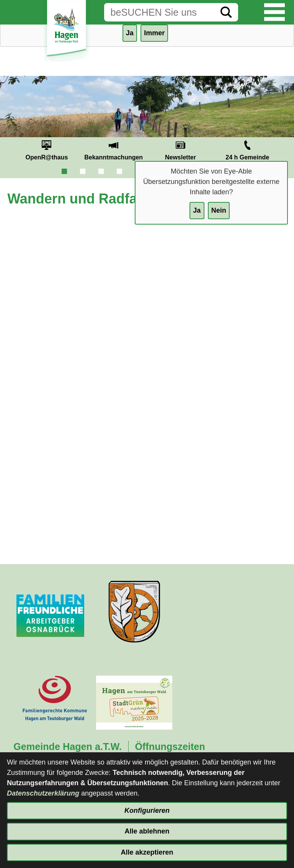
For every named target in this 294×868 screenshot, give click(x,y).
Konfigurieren (147, 811)
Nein (219, 210)
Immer (154, 33)
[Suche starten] (226, 12)
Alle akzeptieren (147, 852)
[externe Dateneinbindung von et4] (147, 389)
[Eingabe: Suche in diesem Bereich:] (159, 12)
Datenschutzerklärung (43, 793)
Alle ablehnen (147, 831)
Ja (197, 210)
